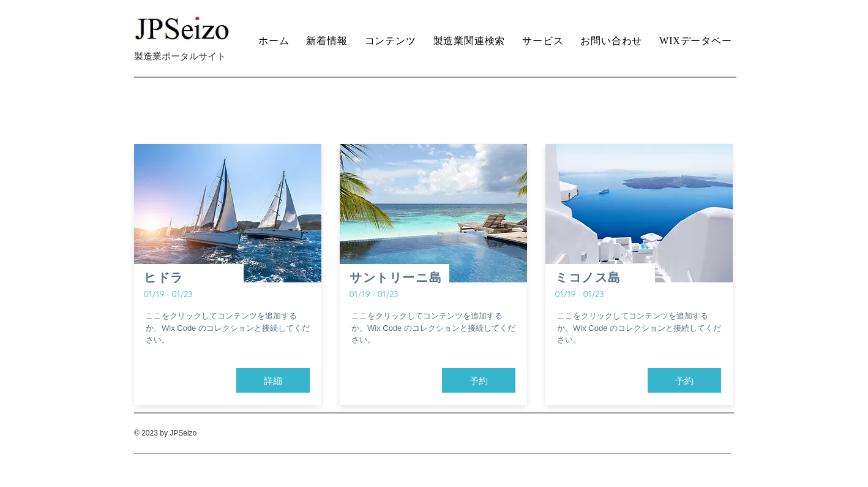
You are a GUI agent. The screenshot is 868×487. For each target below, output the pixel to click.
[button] (273, 380)
